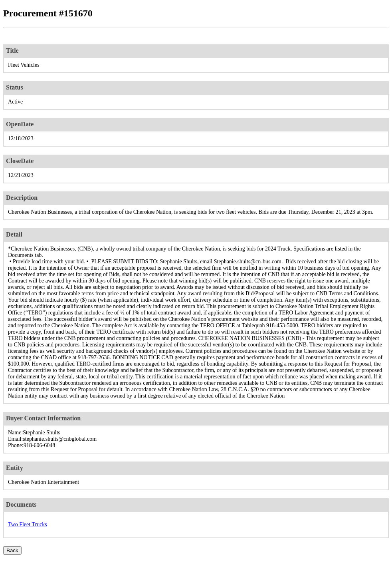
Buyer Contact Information (43, 418)
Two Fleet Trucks (28, 524)
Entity (15, 468)
